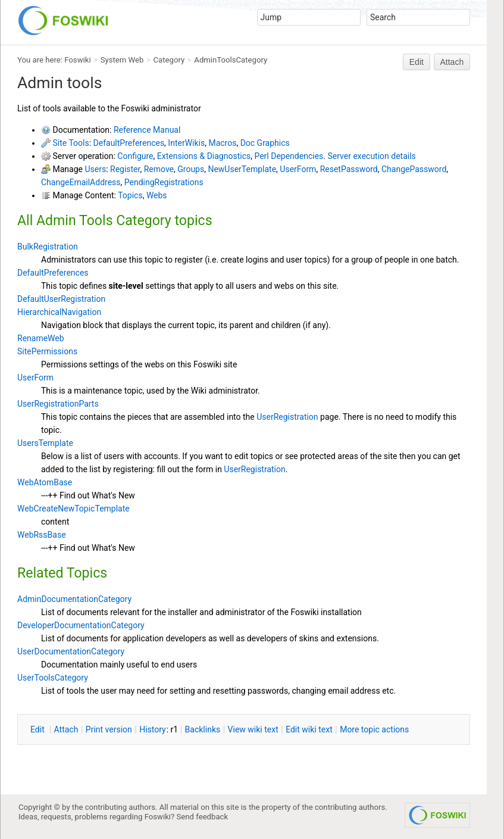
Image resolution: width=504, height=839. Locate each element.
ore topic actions (374, 729)
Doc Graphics (265, 143)
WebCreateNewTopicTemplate (73, 509)
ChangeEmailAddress (81, 182)
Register (125, 169)
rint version (109, 729)
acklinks (203, 729)
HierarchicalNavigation (59, 312)
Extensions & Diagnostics (204, 156)
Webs (157, 195)
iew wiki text (253, 729)
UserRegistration (287, 417)
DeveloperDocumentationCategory (81, 625)
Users (95, 169)
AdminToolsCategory (231, 60)
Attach (452, 62)
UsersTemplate (45, 443)
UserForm (298, 169)
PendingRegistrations (164, 182)
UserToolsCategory (53, 678)
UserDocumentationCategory (71, 651)
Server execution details (371, 156)
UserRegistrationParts (58, 404)
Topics (130, 195)
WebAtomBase (45, 482)
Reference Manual (147, 130)
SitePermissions (47, 351)
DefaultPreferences (129, 143)
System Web (122, 60)
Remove (159, 169)
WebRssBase (42, 535)
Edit (417, 62)
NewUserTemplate (242, 169)
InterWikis (186, 143)
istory (153, 729)
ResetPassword (349, 169)
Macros (222, 143)
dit (38, 729)
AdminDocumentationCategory (74, 599)
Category (169, 60)
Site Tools (71, 143)
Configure (135, 156)
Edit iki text (309, 729)
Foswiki (77, 60)
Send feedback (203, 817)
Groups (191, 169)
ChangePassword (414, 169)
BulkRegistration (48, 247)
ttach (66, 729)
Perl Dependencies (289, 156)
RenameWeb (41, 338)
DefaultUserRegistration (61, 299)
